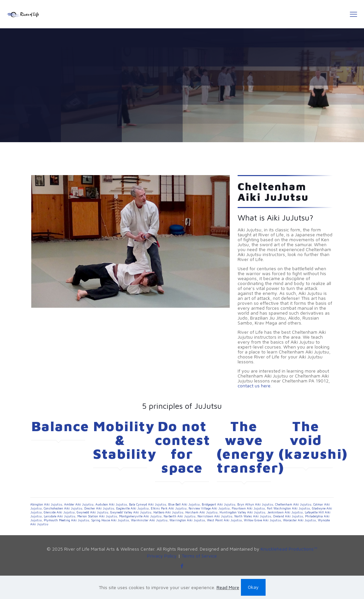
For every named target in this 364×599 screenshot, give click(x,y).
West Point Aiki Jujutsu (224, 520)
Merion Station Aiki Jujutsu (97, 516)
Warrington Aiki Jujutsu (187, 520)
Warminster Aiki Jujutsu (149, 520)
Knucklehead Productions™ (289, 549)
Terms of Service (199, 556)
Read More (228, 587)
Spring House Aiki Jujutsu (110, 520)
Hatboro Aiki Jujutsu (168, 512)
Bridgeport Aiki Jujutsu (219, 504)
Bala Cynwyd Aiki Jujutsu (148, 504)
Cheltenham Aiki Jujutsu (293, 504)
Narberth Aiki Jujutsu (180, 516)
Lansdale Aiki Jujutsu (60, 516)
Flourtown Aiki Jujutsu (248, 508)
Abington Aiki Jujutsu (46, 504)
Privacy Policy (162, 556)
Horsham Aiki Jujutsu (201, 512)
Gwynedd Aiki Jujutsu (92, 512)
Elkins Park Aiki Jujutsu (169, 508)
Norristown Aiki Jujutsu (215, 516)
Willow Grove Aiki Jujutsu (262, 520)
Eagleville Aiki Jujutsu (132, 508)
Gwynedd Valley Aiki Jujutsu (131, 512)
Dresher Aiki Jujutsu (99, 508)
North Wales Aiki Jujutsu (253, 516)
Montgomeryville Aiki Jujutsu (140, 516)
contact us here (254, 386)
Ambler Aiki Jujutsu (79, 504)
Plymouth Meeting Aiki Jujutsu (66, 520)
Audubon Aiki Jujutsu (111, 504)
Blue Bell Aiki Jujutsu (184, 504)
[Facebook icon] (182, 566)
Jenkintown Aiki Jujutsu (285, 512)
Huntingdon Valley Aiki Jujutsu (242, 512)
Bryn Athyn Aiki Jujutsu (255, 504)
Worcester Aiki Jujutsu (299, 520)
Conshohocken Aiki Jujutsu (63, 508)
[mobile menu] (353, 14)
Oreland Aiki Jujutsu (288, 516)
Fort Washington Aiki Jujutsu (288, 508)
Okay (253, 587)
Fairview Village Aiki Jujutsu (209, 508)
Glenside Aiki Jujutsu (59, 512)
